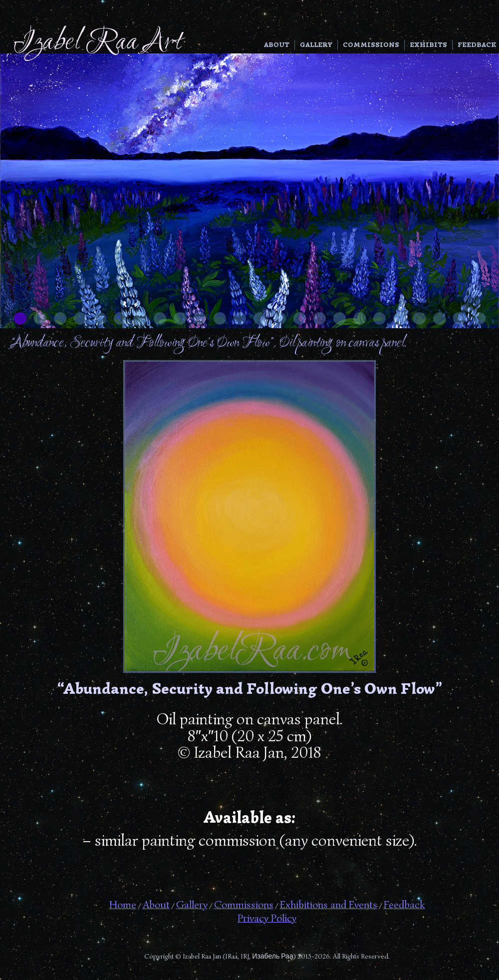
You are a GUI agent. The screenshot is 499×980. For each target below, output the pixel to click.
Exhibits (428, 45)
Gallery (316, 45)
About (277, 45)
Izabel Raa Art (98, 43)
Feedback (477, 45)
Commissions (371, 45)
